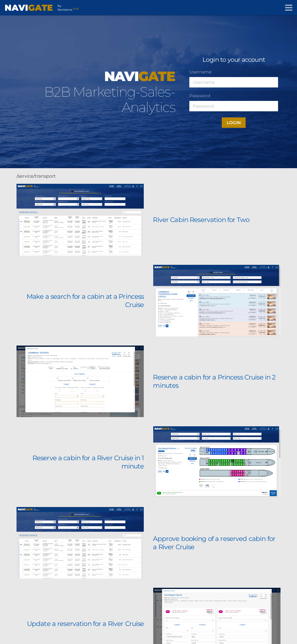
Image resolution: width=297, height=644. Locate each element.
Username (200, 72)
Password (200, 96)
